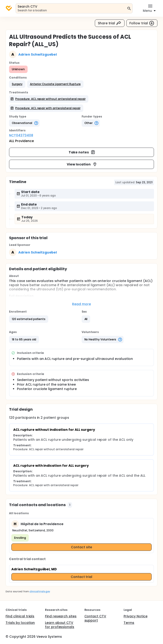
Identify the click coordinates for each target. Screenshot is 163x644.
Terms (129, 623)
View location (82, 164)
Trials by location (20, 623)
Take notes (82, 152)
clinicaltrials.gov (40, 592)
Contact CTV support (95, 618)
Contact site (81, 547)
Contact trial (82, 577)
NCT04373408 (21, 135)
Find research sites (61, 616)
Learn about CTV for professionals (60, 625)
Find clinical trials (20, 616)
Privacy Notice (136, 616)
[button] (17, 84)
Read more (81, 304)
